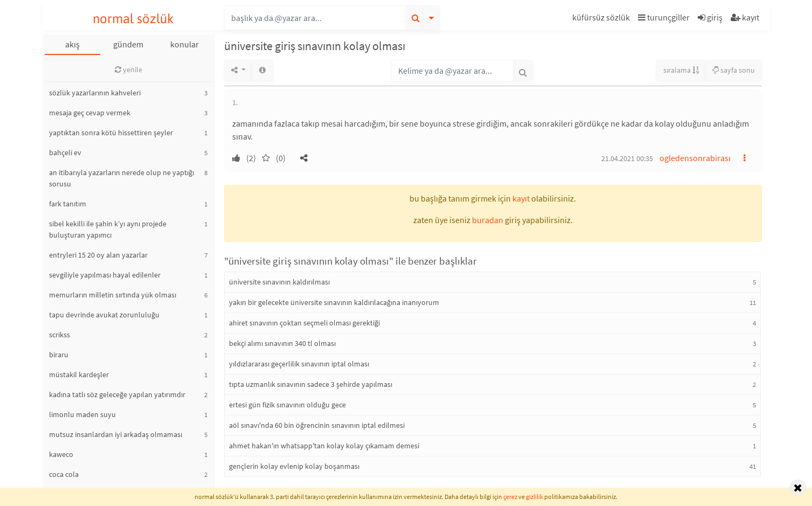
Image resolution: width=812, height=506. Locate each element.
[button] (602, 19)
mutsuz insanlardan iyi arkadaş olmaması (116, 434)
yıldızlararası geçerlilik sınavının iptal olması (299, 364)
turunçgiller (664, 17)
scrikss (60, 335)
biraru (59, 355)
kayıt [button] (521, 198)
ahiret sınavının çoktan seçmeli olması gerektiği (304, 323)
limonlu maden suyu (82, 414)
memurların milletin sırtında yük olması (113, 295)
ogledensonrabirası (695, 158)
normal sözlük (133, 19)
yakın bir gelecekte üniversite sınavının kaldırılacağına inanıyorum (334, 302)
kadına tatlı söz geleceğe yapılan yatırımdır (117, 394)
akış (72, 44)
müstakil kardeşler (79, 375)
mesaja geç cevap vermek (90, 113)
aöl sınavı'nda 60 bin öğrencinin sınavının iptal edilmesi (317, 425)
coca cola (64, 474)
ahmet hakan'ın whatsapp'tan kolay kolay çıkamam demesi (324, 446)
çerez (510, 497)
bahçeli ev (65, 153)
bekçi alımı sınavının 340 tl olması (282, 343)
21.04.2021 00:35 (627, 158)
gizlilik (535, 497)
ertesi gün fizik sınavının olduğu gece (287, 405)
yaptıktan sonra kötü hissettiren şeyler (111, 133)
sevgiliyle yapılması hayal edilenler (105, 275)
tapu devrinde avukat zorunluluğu (104, 315)
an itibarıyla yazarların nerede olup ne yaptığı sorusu (122, 178)
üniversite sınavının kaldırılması (279, 282)
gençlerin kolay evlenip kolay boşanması (294, 466)
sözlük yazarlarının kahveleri (95, 93)
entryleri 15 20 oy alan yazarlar (98, 255)
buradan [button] (488, 220)
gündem (128, 44)
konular (185, 44)
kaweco (61, 454)
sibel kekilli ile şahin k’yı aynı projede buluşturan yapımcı (108, 229)
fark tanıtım (68, 204)
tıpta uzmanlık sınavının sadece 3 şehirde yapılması (311, 384)
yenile (129, 70)
